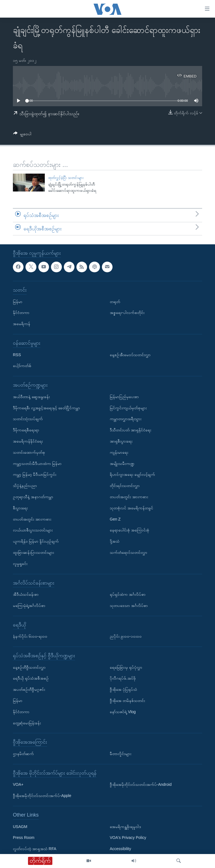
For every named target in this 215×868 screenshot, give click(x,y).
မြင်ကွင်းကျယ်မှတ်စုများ (128, 408)
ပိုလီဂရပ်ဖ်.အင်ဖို (123, 678)
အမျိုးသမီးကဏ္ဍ (122, 463)
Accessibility (120, 849)
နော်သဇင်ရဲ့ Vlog (123, 712)
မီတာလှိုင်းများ (121, 754)
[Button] (22, 135)
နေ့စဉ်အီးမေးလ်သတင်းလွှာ (130, 355)
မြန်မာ (18, 302)
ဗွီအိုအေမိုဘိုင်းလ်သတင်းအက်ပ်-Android (141, 785)
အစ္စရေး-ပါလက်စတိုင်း (127, 313)
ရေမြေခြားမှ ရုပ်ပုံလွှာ (126, 667)
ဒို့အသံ (115, 541)
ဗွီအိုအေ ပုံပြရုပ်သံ (123, 690)
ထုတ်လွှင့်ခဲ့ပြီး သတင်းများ (66, 178)
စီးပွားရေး (20, 508)
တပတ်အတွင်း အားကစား (32, 519)
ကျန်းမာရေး (119, 452)
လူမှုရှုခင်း (20, 564)
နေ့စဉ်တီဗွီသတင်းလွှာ (29, 667)
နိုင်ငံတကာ (21, 313)
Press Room (24, 838)
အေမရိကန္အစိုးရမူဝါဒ (125, 827)
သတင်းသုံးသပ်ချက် (28, 419)
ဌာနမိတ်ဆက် (23, 754)
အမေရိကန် (22, 324)
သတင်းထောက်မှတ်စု (29, 452)
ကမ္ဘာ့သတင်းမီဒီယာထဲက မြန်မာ (37, 463)
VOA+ (18, 785)
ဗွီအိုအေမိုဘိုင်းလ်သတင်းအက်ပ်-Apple (42, 796)
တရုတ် (115, 302)
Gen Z (115, 519)
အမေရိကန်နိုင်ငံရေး (28, 441)
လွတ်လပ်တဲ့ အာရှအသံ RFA (35, 849)
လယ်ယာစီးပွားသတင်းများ (33, 530)
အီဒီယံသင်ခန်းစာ (26, 594)
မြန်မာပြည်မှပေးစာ (124, 397)
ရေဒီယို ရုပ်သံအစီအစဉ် (31, 678)
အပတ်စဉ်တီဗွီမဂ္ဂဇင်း (29, 690)
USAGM (20, 827)
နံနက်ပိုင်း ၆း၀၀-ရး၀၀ (30, 637)
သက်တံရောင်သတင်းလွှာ (128, 552)
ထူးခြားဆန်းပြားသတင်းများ (33, 552)
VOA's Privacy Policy (128, 838)
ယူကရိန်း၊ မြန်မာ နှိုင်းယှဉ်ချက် (36, 541)
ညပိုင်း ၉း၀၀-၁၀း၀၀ (126, 637)
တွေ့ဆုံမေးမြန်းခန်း (27, 723)
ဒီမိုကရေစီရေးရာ (26, 430)
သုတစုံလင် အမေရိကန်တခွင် (131, 508)
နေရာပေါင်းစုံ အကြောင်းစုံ (129, 530)
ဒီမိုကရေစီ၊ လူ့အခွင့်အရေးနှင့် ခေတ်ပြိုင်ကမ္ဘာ (46, 408)
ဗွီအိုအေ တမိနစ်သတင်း (127, 701)
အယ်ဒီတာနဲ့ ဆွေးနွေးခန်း (31, 397)
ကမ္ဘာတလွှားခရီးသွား (126, 419)
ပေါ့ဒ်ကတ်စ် (22, 366)
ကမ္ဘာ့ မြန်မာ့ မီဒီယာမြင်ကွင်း (35, 475)
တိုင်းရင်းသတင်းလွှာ (125, 486)
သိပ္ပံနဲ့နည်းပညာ (25, 486)
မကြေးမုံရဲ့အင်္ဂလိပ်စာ (29, 606)
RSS (17, 355)
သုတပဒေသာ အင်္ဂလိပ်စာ (129, 606)
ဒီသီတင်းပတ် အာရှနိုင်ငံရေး (130, 430)
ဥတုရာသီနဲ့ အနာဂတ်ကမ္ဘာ (33, 497)
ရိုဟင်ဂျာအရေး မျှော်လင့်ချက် (132, 475)
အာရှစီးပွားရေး (121, 441)
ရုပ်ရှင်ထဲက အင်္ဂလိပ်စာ (128, 594)
